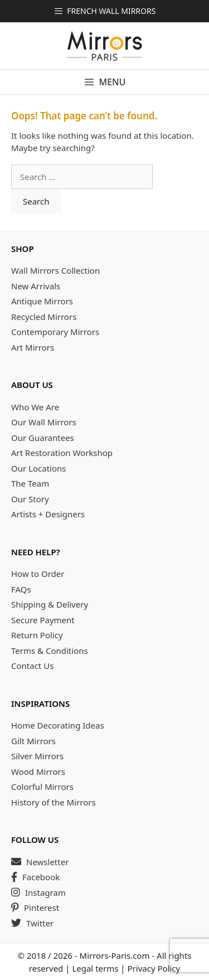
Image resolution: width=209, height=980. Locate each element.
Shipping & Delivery (50, 604)
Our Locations (38, 468)
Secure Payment (43, 620)
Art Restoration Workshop (62, 453)
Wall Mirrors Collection (55, 270)
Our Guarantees (43, 438)
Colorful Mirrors (42, 787)
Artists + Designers (48, 514)
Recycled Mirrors (44, 317)
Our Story (30, 499)
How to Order (38, 574)
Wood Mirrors (38, 772)
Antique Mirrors (42, 301)
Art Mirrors (33, 347)
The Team (30, 483)
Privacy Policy (154, 968)
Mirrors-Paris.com (115, 955)
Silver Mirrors (37, 756)
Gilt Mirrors (33, 741)
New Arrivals (36, 286)
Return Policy (37, 635)
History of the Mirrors (54, 802)
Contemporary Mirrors (55, 332)
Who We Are (35, 407)
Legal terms (95, 968)
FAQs (21, 589)
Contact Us (32, 666)
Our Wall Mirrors (44, 422)
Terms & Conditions (50, 651)
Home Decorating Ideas (58, 725)
